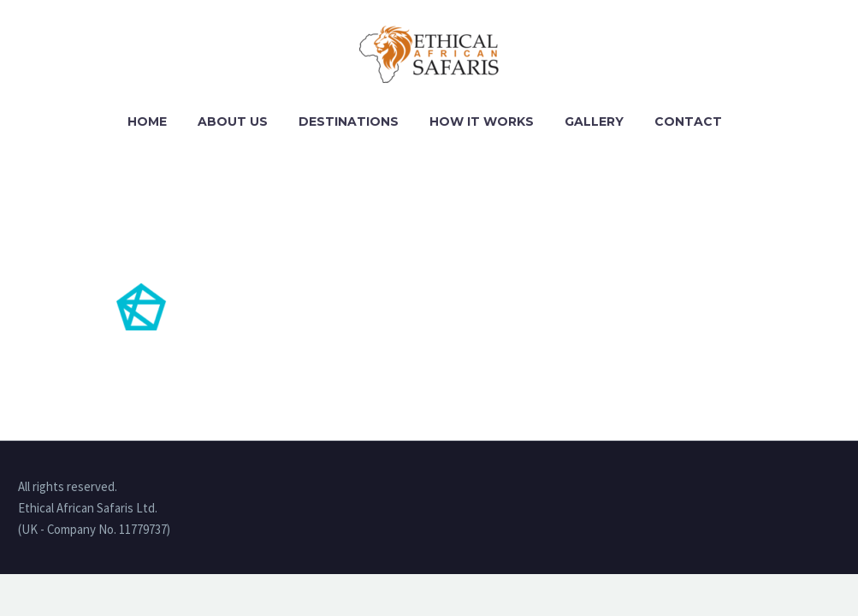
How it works (482, 121)
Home (147, 121)
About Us (233, 121)
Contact (688, 121)
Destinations (349, 121)
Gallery (594, 121)
